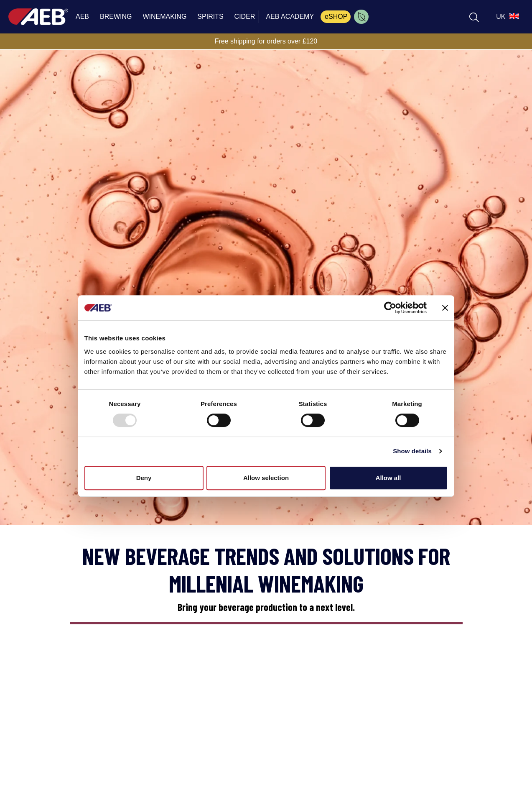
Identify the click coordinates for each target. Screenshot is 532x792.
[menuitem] (361, 17)
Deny (144, 478)
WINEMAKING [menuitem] (164, 17)
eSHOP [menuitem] (336, 17)
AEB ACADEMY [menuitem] (290, 17)
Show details (412, 451)
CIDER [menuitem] (245, 17)
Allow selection (266, 478)
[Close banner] (445, 308)
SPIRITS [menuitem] (210, 17)
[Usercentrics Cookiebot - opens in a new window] (390, 308)
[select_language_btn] (507, 17)
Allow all (388, 478)
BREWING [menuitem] (116, 17)
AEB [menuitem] (82, 17)
